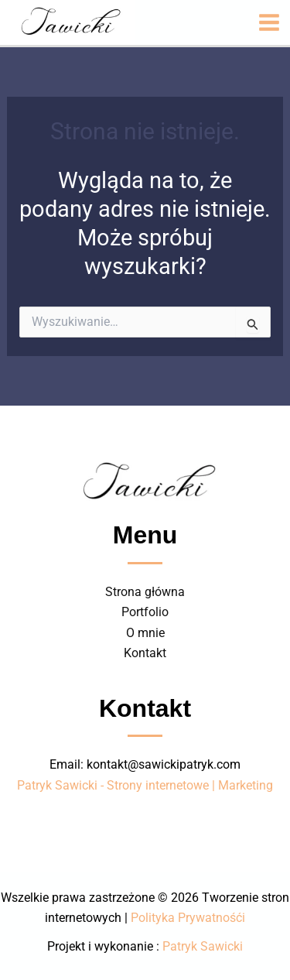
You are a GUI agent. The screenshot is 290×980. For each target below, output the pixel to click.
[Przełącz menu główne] (269, 22)
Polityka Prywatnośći (188, 918)
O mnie (145, 633)
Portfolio (145, 612)
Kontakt (145, 653)
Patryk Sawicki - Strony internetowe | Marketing (145, 785)
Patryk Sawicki (203, 946)
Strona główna (145, 592)
